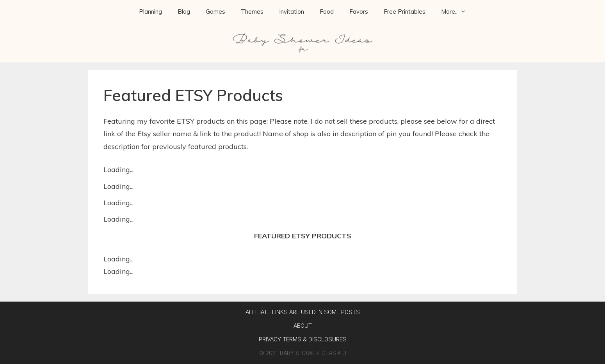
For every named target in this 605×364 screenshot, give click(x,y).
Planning (150, 12)
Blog (184, 12)
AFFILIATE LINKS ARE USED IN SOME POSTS (303, 312)
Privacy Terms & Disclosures (303, 339)
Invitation (292, 12)
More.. (457, 12)
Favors (359, 12)
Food (327, 12)
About (303, 326)
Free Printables (405, 12)
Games (215, 12)
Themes (252, 12)
